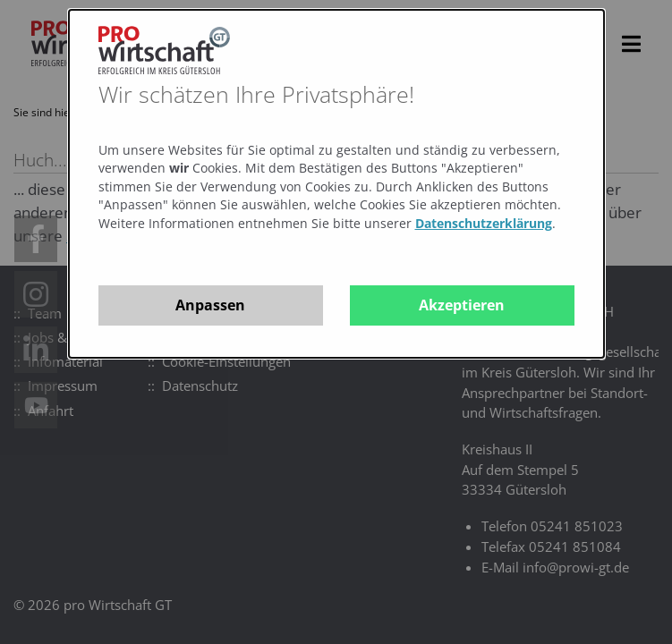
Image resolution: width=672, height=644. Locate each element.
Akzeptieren (462, 305)
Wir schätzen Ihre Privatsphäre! (256, 94)
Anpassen (210, 305)
